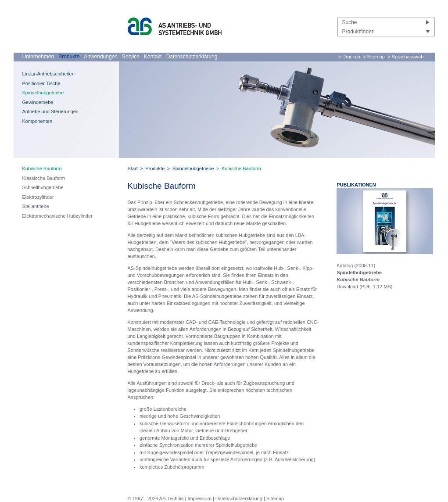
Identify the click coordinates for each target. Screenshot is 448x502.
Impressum (199, 498)
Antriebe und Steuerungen (50, 111)
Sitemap (275, 498)
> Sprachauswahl (406, 57)
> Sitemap (374, 57)
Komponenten (38, 121)
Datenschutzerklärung (192, 57)
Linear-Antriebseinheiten (48, 74)
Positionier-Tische (41, 83)
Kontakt (153, 57)
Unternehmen (38, 57)
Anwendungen (101, 57)
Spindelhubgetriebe (43, 93)
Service (131, 57)
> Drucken (349, 57)
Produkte (69, 57)
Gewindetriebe (38, 102)
